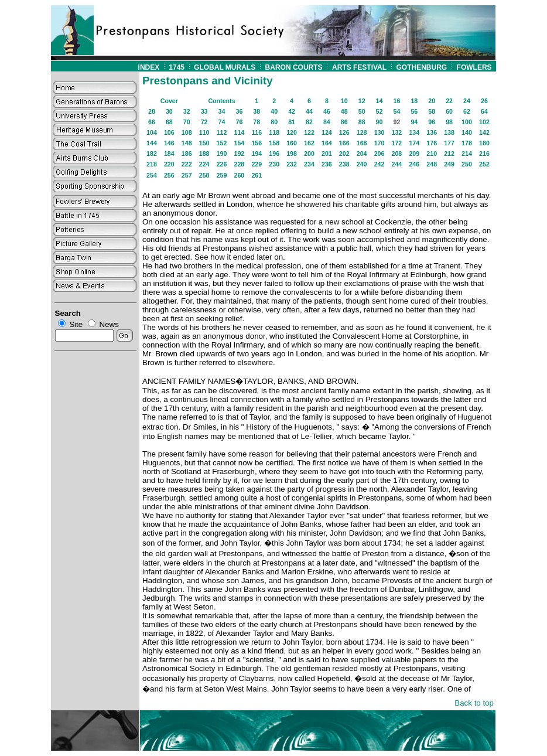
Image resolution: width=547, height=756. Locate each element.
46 (327, 111)
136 (432, 132)
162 (309, 143)
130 (380, 132)
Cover (169, 101)
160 (292, 143)
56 (414, 111)
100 (467, 122)
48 (344, 111)
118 (274, 132)
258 (204, 175)
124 (327, 132)
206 (380, 154)
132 (397, 132)
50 (362, 111)
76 (239, 122)
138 (449, 132)
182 (152, 154)
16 (396, 101)
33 (204, 111)
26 (484, 101)
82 (309, 122)
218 (152, 164)
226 (222, 164)
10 (344, 101)
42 (292, 111)
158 (274, 143)
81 (292, 122)
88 (362, 122)
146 (169, 143)
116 (257, 132)
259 (222, 175)
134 (414, 132)
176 (432, 143)
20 (432, 101)
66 (152, 122)
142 (484, 132)
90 (380, 122)
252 (484, 164)
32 (187, 111)
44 (309, 111)
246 (414, 164)
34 (222, 111)
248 (432, 164)
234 (309, 164)
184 (169, 154)
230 (274, 164)
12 (362, 101)
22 (449, 101)
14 (380, 101)
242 (380, 164)
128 (362, 132)
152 (222, 143)
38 (257, 111)
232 (292, 164)
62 (467, 111)
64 (484, 111)
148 (187, 143)
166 (344, 143)
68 (169, 122)
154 (240, 143)
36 (239, 111)
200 (309, 154)
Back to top (474, 703)
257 (187, 175)
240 (362, 164)
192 (240, 154)
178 (467, 143)
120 (292, 132)
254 (152, 175)
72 (204, 122)
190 (222, 154)
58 (432, 111)
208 (397, 154)
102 (484, 122)
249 (449, 164)
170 (380, 143)
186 (187, 154)
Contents (221, 101)
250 (467, 164)
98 (449, 122)
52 (380, 111)
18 (414, 101)
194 (257, 154)
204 (362, 154)
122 (309, 132)
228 (240, 164)
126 (344, 132)
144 (152, 143)
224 (204, 164)
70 (187, 122)
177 (449, 143)
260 (240, 175)
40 (274, 111)
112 (222, 132)
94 (414, 122)
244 (397, 164)
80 (274, 122)
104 (152, 132)
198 (292, 154)
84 (327, 122)
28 (152, 111)
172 (397, 143)
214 (467, 154)
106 (169, 132)
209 (414, 154)
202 (344, 154)
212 (449, 154)
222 (187, 164)
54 (396, 111)
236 (327, 164)
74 (222, 122)
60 (449, 111)
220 (169, 164)
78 (257, 122)
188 (204, 154)
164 (327, 143)
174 (414, 143)
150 (204, 143)
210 (432, 154)
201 (327, 154)
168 (362, 143)
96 (432, 122)
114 (240, 132)
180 (484, 143)
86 (344, 122)
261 (257, 175)
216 (484, 154)
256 (169, 175)
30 (169, 111)
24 (467, 101)
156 (257, 143)
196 (274, 154)
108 (187, 132)
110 (204, 132)
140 (467, 132)
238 (344, 164)
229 (257, 164)
